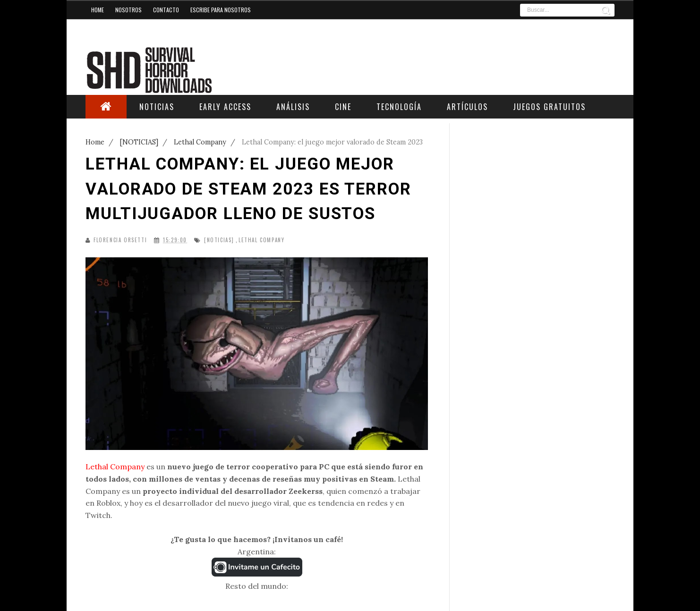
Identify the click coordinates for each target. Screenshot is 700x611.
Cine (343, 107)
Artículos (467, 107)
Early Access (225, 107)
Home (98, 10)
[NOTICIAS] (219, 240)
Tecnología (399, 107)
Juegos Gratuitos (549, 107)
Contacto (166, 10)
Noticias (157, 107)
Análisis (293, 107)
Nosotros (128, 10)
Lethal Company (261, 240)
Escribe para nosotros (221, 10)
